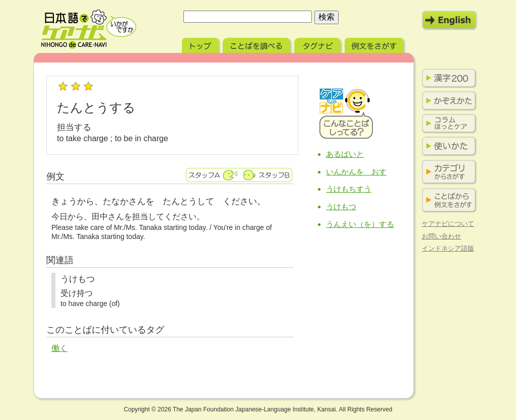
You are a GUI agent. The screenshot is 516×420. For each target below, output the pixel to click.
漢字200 (447, 78)
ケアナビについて (448, 224)
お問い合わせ (441, 236)
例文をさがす (375, 44)
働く (59, 348)
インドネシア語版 (448, 248)
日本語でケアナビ (89, 29)
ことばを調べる (257, 44)
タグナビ (318, 44)
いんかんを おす (356, 172)
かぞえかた (447, 101)
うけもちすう (349, 189)
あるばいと (345, 154)
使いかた (447, 146)
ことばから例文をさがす (447, 200)
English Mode (449, 20)
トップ (201, 44)
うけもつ (341, 206)
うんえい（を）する (360, 224)
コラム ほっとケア (447, 124)
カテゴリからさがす (447, 172)
